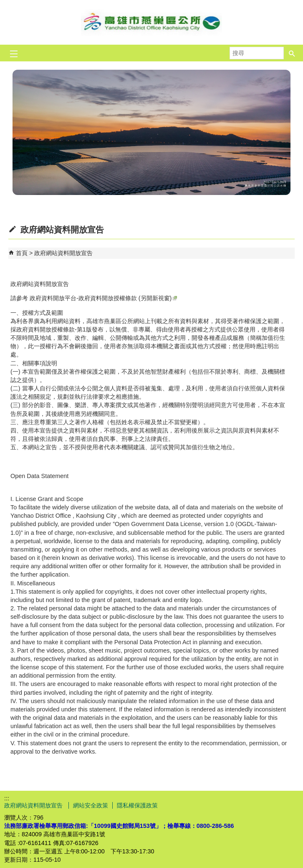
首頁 (22, 253)
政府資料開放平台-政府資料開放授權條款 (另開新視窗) (103, 298)
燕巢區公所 (151, 22)
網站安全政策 (91, 805)
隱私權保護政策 (137, 805)
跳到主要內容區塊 (4, 4)
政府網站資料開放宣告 (63, 253)
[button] (292, 51)
